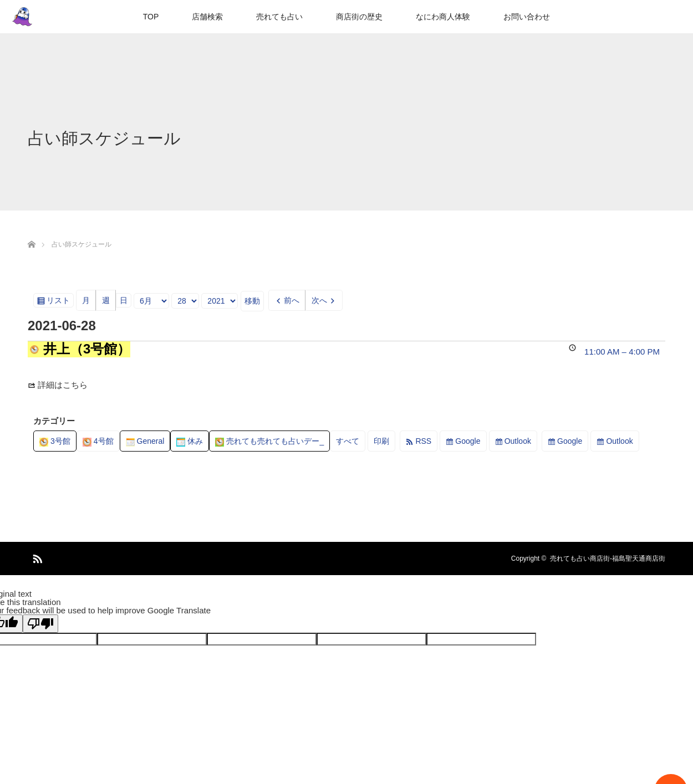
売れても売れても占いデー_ (269, 441)
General (145, 441)
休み (190, 441)
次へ (319, 300)
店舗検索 (207, 17)
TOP (151, 17)
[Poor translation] (40, 624)
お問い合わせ (527, 17)
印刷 (384, 443)
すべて (348, 441)
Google (468, 441)
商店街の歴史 (359, 17)
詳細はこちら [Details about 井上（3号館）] (63, 385)
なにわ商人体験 (443, 17)
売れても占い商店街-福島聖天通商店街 (608, 558)
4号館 (98, 441)
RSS (423, 441)
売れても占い (279, 17)
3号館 (55, 441)
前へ (292, 300)
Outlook (518, 441)
